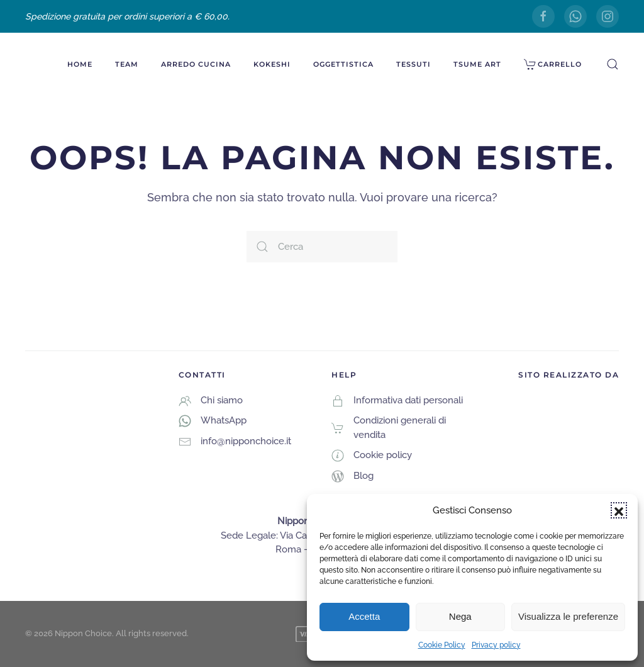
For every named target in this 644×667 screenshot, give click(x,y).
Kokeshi (272, 64)
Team (127, 64)
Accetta (364, 616)
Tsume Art (477, 64)
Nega (460, 616)
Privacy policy (496, 645)
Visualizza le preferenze (568, 616)
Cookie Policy (442, 645)
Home (80, 64)
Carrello (553, 64)
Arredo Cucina (196, 64)
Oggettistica (343, 64)
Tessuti (414, 64)
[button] (619, 510)
